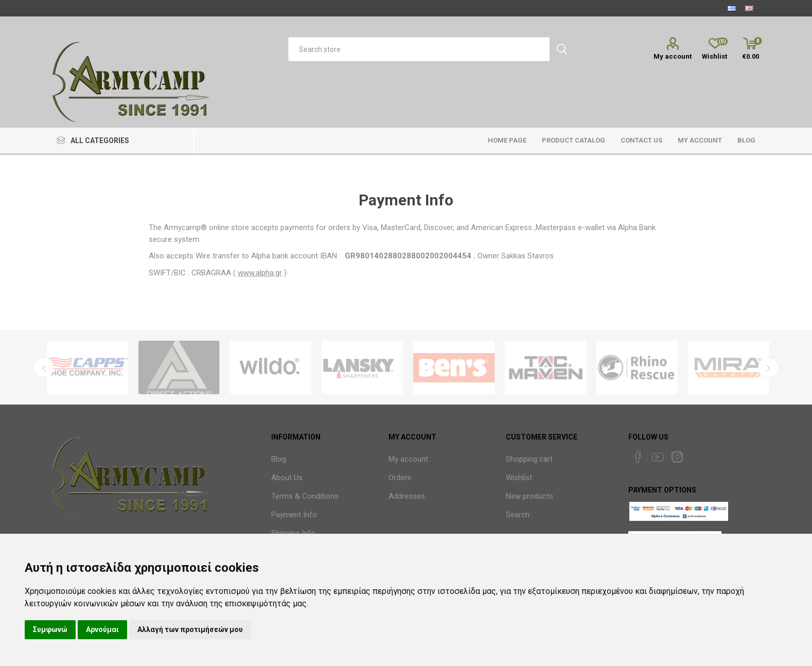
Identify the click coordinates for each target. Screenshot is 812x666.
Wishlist (519, 478)
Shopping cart (529, 459)
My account (673, 56)
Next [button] (768, 367)
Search (518, 515)
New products (529, 496)
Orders (400, 478)
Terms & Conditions (305, 496)
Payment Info (294, 515)
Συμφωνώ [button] (50, 629)
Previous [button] (44, 367)
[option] (87, 367)
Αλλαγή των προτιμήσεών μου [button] (190, 629)
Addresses (407, 496)
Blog (279, 459)
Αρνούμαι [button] (102, 629)
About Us (287, 478)
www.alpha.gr (260, 273)
